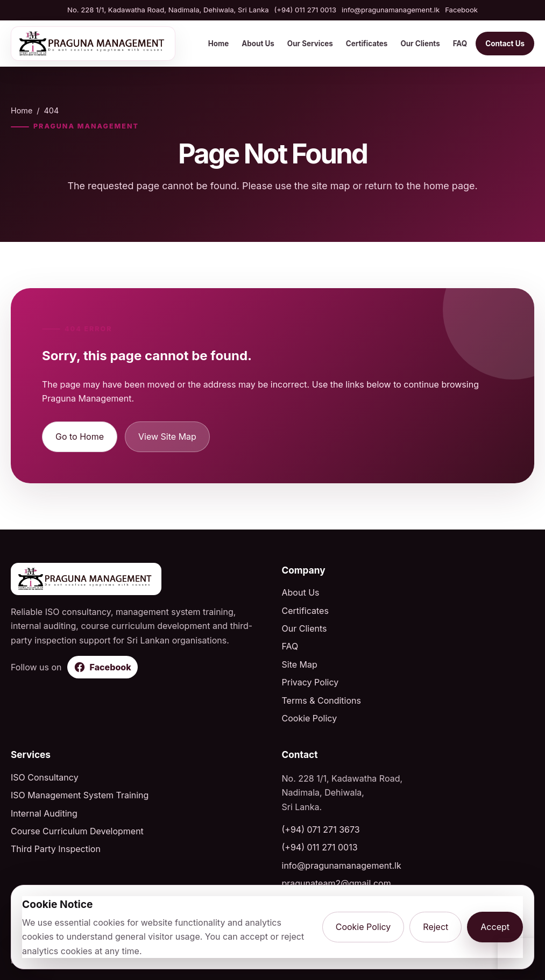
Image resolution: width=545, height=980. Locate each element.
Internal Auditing (44, 813)
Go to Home (80, 437)
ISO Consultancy (45, 777)
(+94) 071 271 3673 (321, 829)
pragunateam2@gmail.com (337, 883)
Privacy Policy (310, 682)
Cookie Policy (310, 718)
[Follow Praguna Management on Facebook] (102, 667)
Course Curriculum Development (77, 831)
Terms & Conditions (321, 700)
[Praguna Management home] (93, 44)
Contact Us (505, 44)
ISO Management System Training (80, 795)
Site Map (300, 664)
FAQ (460, 44)
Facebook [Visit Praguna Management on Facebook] (461, 10)
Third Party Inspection (56, 849)
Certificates (367, 44)
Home (219, 44)
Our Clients (420, 44)
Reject (436, 927)
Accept (495, 927)
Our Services (310, 44)
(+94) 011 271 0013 (306, 10)
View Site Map (167, 437)
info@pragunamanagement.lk (391, 10)
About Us (258, 44)
